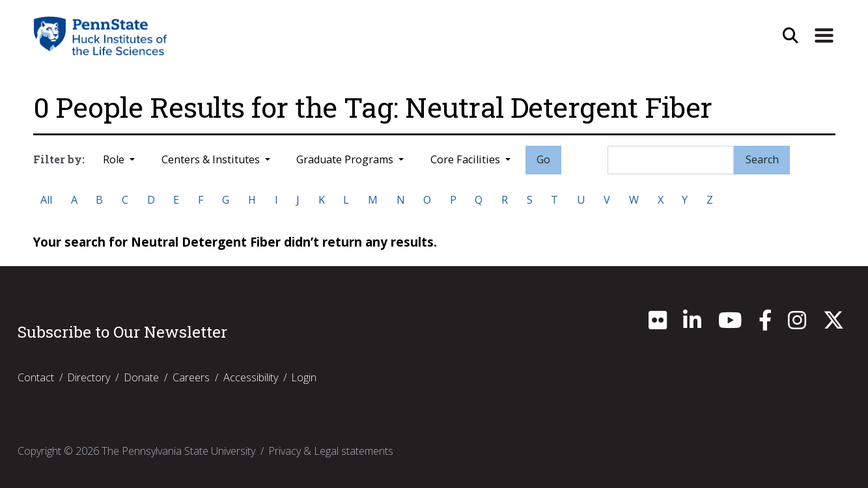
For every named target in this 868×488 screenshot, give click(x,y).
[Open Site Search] (791, 36)
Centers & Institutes (212, 159)
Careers (191, 377)
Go (543, 159)
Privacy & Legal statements (331, 451)
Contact (36, 377)
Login (304, 377)
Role (115, 159)
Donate (141, 377)
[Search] (671, 160)
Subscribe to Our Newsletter (122, 332)
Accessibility (251, 377)
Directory (89, 377)
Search (762, 159)
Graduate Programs (346, 159)
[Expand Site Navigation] (824, 36)
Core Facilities (467, 159)
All (46, 200)
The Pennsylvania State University (178, 451)
